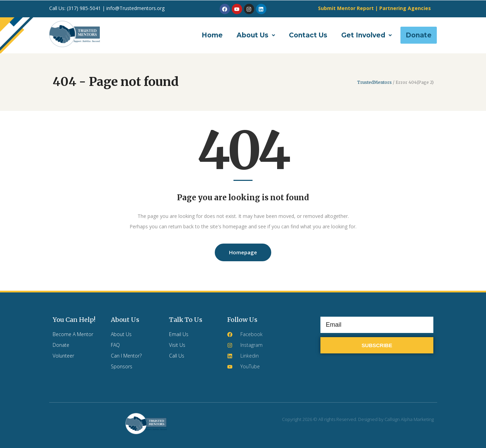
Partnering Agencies (405, 8)
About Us (256, 35)
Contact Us (308, 35)
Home (212, 35)
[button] (256, 35)
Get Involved (366, 35)
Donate (419, 35)
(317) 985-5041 (85, 8)
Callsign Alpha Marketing (409, 419)
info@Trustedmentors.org (135, 8)
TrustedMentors (374, 82)
